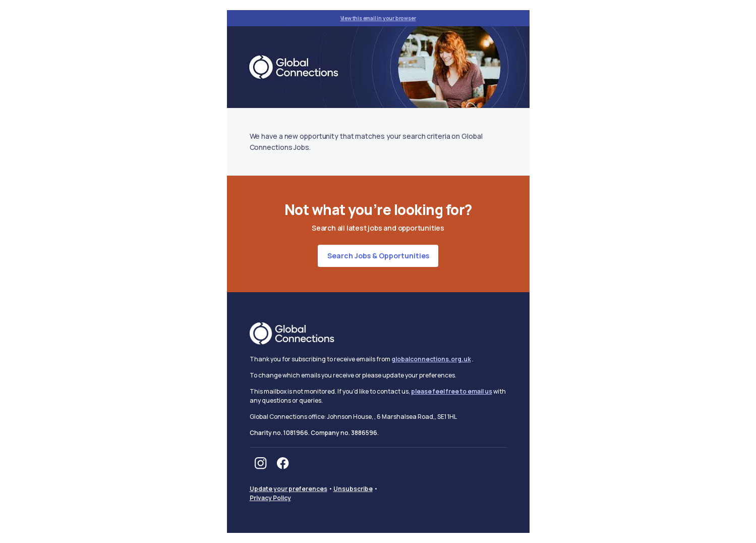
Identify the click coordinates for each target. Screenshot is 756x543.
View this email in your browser (378, 18)
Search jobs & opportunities (378, 256)
